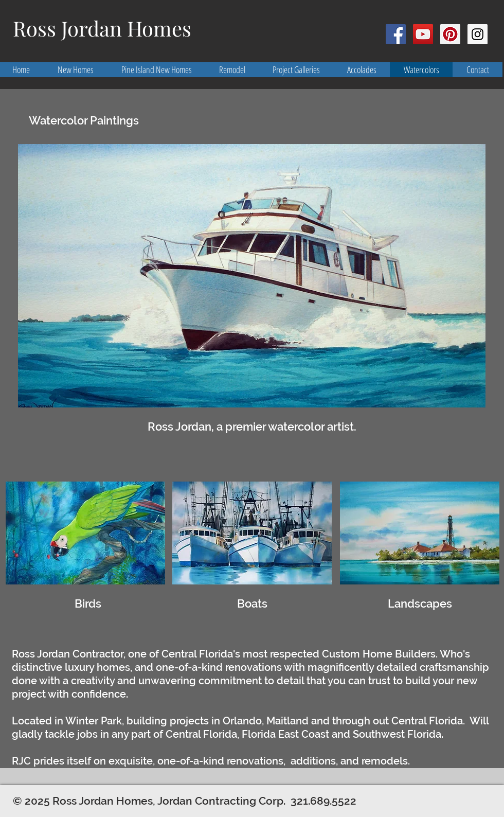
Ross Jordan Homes (102, 28)
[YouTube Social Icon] (423, 34)
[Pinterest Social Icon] (450, 34)
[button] (252, 276)
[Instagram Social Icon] (478, 34)
